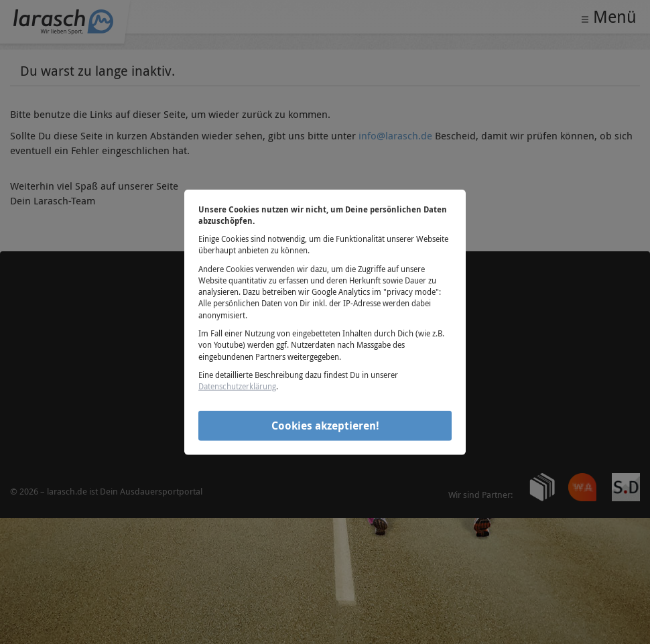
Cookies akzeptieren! (325, 426)
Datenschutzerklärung (237, 386)
